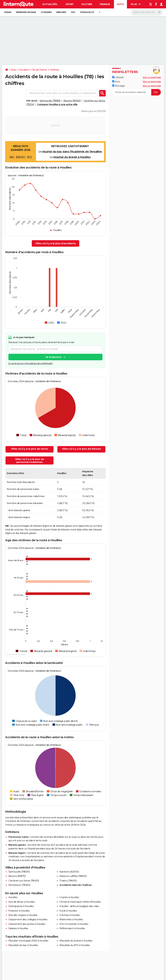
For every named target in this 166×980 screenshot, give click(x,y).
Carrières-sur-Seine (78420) (24, 881)
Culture (87, 4)
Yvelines (55, 70)
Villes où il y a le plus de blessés (81, 449)
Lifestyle (118, 77)
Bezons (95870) (17, 876)
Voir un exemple (152, 77)
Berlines (61, 12)
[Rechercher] (147, 12)
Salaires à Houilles (18, 928)
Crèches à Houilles (70, 915)
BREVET (21, 157)
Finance (105, 4)
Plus (136, 4)
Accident (24, 70)
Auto (120, 4)
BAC (12, 157)
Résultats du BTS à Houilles (75, 945)
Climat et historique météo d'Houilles (80, 902)
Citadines (46, 12)
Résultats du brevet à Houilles (76, 941)
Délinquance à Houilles (21, 906)
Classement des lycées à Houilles (27, 924)
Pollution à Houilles (19, 911)
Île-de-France (40, 70)
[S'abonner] (136, 92)
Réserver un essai (26, 12)
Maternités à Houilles (71, 919)
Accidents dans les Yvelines (76, 885)
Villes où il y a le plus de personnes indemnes (30, 461)
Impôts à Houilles (69, 897)
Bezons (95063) (72, 101)
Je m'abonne (53, 357)
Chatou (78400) (68, 881)
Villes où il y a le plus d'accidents (56, 243)
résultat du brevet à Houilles (72, 157)
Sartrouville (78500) (19, 872)
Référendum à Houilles (72, 928)
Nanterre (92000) (69, 872)
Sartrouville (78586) (50, 101)
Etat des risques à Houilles (23, 915)
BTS (29, 157)
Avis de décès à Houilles (22, 902)
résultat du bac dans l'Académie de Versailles (72, 152)
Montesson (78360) (19, 885)
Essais (8, 12)
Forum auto (87, 12)
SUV (73, 12)
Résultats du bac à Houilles (23, 945)
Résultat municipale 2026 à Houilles (28, 941)
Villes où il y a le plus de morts (30, 449)
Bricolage (119, 86)
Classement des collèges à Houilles (28, 919)
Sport (70, 4)
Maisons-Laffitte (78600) (73, 876)
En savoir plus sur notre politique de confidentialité (30, 364)
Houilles (13, 897)
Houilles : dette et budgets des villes (79, 906)
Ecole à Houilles (68, 911)
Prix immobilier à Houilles (74, 924)
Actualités (50, 4)
